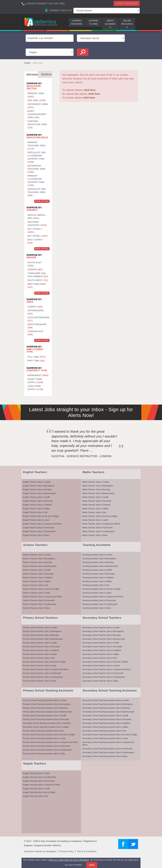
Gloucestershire (39, 319)
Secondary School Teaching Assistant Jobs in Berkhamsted (108, 712)
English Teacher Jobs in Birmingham (39, 486)
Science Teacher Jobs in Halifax (37, 581)
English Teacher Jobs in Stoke (36, 535)
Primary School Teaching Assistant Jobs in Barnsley (45, 708)
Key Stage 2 (35, 230)
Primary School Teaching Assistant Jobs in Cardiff (44, 716)
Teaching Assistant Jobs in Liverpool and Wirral (103, 597)
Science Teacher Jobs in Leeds (36, 593)
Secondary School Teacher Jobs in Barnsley (101, 635)
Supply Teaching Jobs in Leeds (36, 788)
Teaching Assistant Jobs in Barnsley (98, 562)
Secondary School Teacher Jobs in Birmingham (103, 631)
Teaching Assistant (37, 224)
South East (35, 264)
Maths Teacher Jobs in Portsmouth (97, 528)
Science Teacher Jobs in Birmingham (39, 559)
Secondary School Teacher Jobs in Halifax (101, 654)
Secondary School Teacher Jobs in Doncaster (102, 647)
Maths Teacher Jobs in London (96, 482)
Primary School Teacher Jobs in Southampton (43, 677)
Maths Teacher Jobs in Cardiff (95, 497)
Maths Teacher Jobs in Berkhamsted (98, 493)
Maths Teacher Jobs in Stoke (95, 535)
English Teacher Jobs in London (37, 482)
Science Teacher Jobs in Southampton (40, 604)
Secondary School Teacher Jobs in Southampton (104, 677)
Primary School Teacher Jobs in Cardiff (40, 643)
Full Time (37, 357)
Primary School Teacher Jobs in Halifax (40, 654)
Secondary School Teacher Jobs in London (101, 628)
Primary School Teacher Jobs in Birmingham (42, 631)
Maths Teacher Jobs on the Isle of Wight (100, 516)
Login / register (127, 3)
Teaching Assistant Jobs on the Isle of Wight (101, 589)
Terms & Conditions (87, 851)
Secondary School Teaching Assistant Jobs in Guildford (47, 723)
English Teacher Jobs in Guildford (37, 505)
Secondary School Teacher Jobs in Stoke (100, 681)
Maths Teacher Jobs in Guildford (96, 505)
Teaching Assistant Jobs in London (97, 555)
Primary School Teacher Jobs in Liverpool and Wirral (45, 669)
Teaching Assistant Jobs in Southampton (100, 604)
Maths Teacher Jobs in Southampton (98, 531)
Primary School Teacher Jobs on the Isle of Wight (44, 662)
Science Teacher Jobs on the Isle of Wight (41, 589)
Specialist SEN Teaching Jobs (36, 192)
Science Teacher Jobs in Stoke (36, 608)
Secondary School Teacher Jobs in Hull (99, 658)
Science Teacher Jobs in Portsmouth (39, 600)
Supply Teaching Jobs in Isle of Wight (39, 792)
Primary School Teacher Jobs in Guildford (41, 650)
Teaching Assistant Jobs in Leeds (97, 593)
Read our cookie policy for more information (69, 860)
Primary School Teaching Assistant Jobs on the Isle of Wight (49, 735)
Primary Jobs (36, 95)
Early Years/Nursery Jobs (37, 114)
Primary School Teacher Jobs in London (40, 628)
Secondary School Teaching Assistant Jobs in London (106, 700)
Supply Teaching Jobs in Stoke (36, 773)
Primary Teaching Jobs (36, 146)
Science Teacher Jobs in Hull (35, 585)
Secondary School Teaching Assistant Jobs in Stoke (105, 756)
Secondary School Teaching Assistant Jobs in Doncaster (107, 719)
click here (89, 90)
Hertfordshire (37, 326)
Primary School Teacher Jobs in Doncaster (41, 647)
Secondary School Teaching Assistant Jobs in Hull (104, 731)
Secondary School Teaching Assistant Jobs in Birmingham (108, 704)
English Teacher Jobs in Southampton (39, 531)
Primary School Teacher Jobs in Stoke (39, 681)
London (35, 269)
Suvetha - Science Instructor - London (81, 456)
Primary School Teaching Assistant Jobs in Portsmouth (46, 746)
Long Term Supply (35, 388)
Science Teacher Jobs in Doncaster (38, 574)
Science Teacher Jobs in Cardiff (36, 570)
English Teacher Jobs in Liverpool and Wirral (42, 524)
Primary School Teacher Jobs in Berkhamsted (43, 639)
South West (38, 280)
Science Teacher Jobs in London (37, 555)
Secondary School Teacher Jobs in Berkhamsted (103, 639)
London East (35, 333)
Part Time (36, 361)
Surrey (35, 307)
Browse (32, 75)
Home (27, 63)
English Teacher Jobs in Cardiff (36, 497)
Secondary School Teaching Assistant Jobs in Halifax (46, 727)
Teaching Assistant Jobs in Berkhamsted (100, 566)
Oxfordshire (36, 312)
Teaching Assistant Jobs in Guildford (98, 578)
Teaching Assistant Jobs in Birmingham (99, 559)
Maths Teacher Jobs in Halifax (95, 509)
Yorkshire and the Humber (38, 275)
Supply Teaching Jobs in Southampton (39, 777)
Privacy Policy (67, 851)
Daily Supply (35, 241)
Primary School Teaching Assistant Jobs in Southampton (47, 750)
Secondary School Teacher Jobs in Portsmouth (103, 673)
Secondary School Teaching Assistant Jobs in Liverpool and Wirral (108, 743)
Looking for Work (77, 22)
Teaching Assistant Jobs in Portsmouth (99, 600)
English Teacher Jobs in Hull (35, 512)
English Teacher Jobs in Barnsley (37, 490)
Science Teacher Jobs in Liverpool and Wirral (42, 597)
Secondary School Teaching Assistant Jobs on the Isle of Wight (110, 735)
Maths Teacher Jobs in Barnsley (96, 490)
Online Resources (127, 24)
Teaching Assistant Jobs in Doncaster (98, 574)
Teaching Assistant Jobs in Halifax (97, 581)
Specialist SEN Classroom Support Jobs (36, 157)
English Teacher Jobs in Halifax (36, 509)
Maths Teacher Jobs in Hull (94, 512)
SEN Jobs (37, 100)
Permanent (38, 375)
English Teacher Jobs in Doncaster (38, 501)
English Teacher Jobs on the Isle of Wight (41, 516)
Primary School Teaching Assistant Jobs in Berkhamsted (47, 712)
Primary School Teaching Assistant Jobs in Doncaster (46, 719)
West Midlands (37, 286)
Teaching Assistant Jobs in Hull (96, 585)
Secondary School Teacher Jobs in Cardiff (101, 643)
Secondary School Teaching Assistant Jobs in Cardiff (105, 716)
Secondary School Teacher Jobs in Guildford (102, 650)
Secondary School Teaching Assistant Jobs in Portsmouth (107, 749)
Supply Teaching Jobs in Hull (35, 796)
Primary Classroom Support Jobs (36, 181)
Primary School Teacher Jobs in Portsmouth (42, 673)
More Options (42, 201)
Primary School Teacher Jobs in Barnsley (41, 635)
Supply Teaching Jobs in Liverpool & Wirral (41, 785)
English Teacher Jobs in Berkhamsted (39, 493)
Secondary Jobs (38, 106)
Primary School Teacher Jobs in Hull (38, 658)
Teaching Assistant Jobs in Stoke (96, 608)
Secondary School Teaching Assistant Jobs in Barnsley (106, 708)
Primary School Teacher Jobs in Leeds (40, 666)
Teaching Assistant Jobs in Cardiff (97, 570)
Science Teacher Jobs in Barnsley (37, 562)
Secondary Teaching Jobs (36, 169)
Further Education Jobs (37, 124)
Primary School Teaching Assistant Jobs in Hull (43, 731)
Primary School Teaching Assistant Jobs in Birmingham (47, 704)
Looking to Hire (93, 22)
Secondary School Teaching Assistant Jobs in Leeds (105, 738)
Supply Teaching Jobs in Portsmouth (39, 781)
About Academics (110, 24)
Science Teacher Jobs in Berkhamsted (39, 566)
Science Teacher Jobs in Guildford (38, 578)
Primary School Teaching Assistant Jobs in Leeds (44, 738)
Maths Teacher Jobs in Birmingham (98, 486)
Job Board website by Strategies (40, 851)
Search (46, 74)
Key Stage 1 (38, 236)
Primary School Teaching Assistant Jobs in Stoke (44, 754)
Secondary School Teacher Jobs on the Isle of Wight (105, 662)
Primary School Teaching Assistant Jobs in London (45, 700)
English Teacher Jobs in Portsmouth (38, 528)
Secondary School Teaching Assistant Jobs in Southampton (108, 752)
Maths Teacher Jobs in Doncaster (97, 501)
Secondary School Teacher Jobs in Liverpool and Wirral (106, 669)
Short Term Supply (35, 381)
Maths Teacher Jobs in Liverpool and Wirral (101, 524)
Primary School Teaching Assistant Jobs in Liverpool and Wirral (50, 742)
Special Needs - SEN (37, 217)
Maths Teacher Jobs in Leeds (95, 520)
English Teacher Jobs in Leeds (36, 520)
